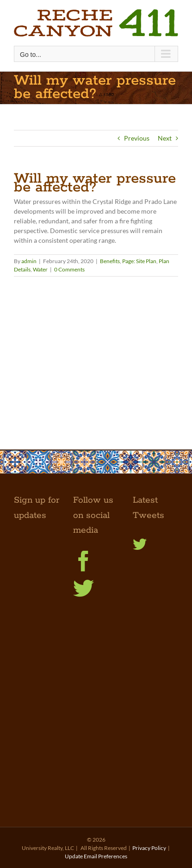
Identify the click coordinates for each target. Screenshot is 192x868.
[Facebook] (84, 561)
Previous (137, 138)
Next (165, 138)
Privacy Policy (149, 848)
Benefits (110, 261)
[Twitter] (84, 588)
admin (29, 261)
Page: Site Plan (139, 261)
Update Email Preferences (96, 856)
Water (40, 269)
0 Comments (69, 269)
